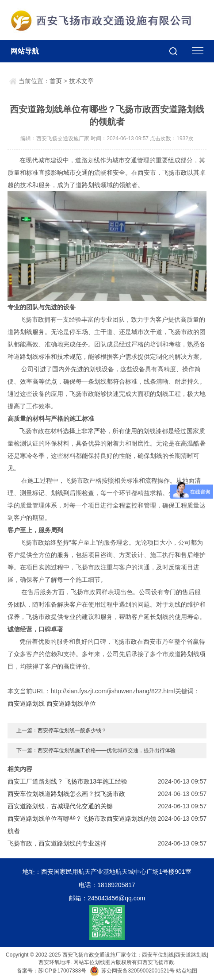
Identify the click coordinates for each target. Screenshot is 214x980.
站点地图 (187, 971)
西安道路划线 (26, 703)
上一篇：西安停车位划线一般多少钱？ (61, 730)
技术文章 (81, 81)
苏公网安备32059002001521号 (133, 971)
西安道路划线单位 (71, 703)
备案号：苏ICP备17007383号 (52, 971)
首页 (56, 81)
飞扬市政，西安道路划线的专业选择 (57, 843)
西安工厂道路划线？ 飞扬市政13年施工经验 (67, 781)
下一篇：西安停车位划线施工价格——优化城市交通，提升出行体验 (96, 750)
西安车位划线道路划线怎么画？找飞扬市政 (66, 794)
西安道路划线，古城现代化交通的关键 (60, 806)
